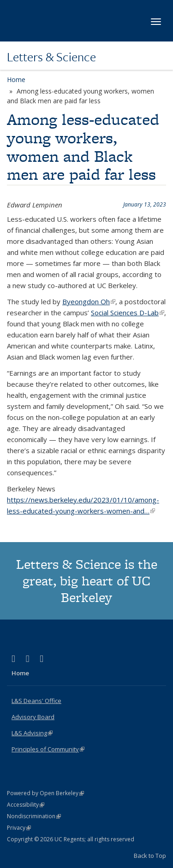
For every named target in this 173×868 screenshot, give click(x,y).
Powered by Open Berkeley (45, 793)
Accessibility (26, 805)
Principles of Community (48, 749)
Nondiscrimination (34, 816)
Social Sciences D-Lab (128, 313)
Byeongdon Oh (89, 301)
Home (16, 80)
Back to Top (150, 856)
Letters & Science (51, 57)
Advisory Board (33, 717)
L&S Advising (32, 733)
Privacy (19, 828)
